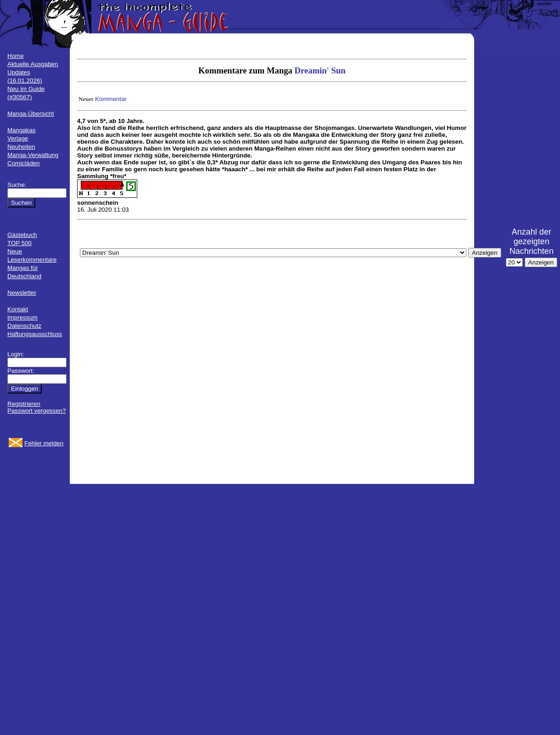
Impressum (22, 317)
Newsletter (22, 293)
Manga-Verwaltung (33, 155)
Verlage (18, 138)
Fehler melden (44, 443)
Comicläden (23, 163)
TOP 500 (20, 243)
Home (16, 56)
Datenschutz (24, 326)
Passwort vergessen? (36, 411)
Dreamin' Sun (320, 70)
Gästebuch (22, 235)
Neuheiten (21, 147)
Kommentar (111, 99)
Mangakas (22, 130)
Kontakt (18, 309)
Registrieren (24, 404)
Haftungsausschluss (35, 334)
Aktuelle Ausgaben (33, 64)
